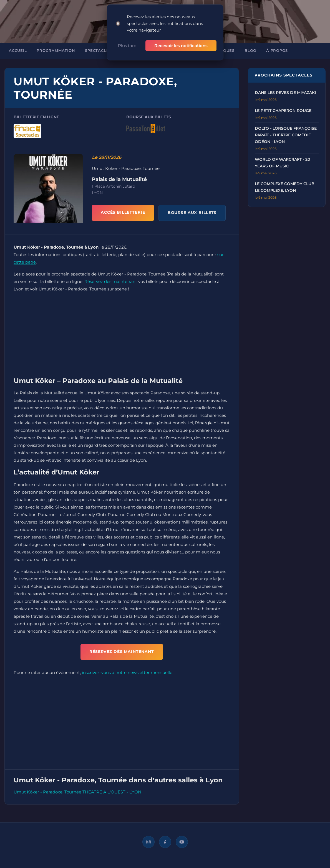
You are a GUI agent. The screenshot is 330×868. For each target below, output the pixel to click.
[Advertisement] (122, 336)
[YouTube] (182, 842)
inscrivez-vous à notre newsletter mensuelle (127, 672)
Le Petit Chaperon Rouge (283, 111)
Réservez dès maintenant (111, 281)
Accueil (18, 51)
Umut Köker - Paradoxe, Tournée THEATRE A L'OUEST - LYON (77, 792)
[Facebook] (165, 842)
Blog (250, 51)
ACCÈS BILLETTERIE (123, 212)
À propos (277, 51)
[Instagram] (148, 842)
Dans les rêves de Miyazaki (285, 93)
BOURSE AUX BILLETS (192, 213)
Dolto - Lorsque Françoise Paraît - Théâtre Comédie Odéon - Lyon (286, 135)
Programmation (56, 51)
